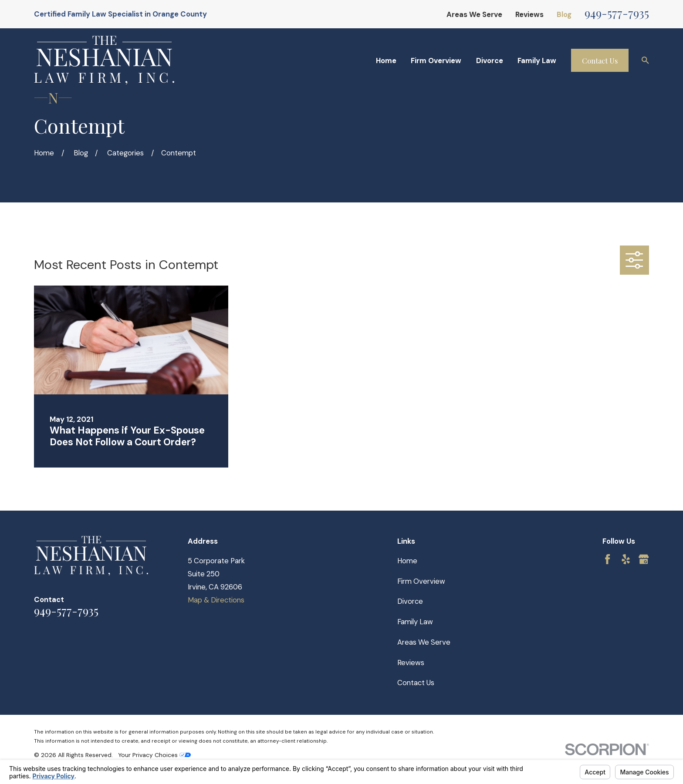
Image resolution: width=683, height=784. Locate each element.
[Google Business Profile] (644, 559)
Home (407, 561)
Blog (564, 14)
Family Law (415, 622)
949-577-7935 (617, 13)
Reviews (529, 14)
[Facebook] (607, 559)
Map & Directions (216, 600)
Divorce (410, 601)
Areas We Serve (474, 14)
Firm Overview (421, 581)
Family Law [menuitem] (537, 61)
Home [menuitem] (386, 61)
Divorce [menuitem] (490, 61)
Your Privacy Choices (154, 755)
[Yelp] (626, 559)
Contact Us (600, 61)
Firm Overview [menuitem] (436, 61)
